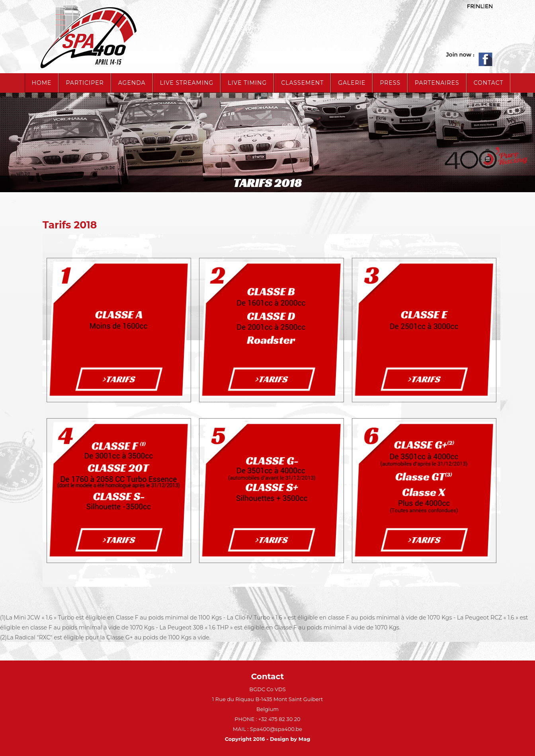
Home (42, 83)
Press (390, 83)
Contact (489, 83)
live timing (247, 83)
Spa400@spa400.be (276, 729)
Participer (85, 83)
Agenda (132, 83)
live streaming (187, 83)
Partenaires (437, 83)
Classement (302, 83)
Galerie (352, 83)
